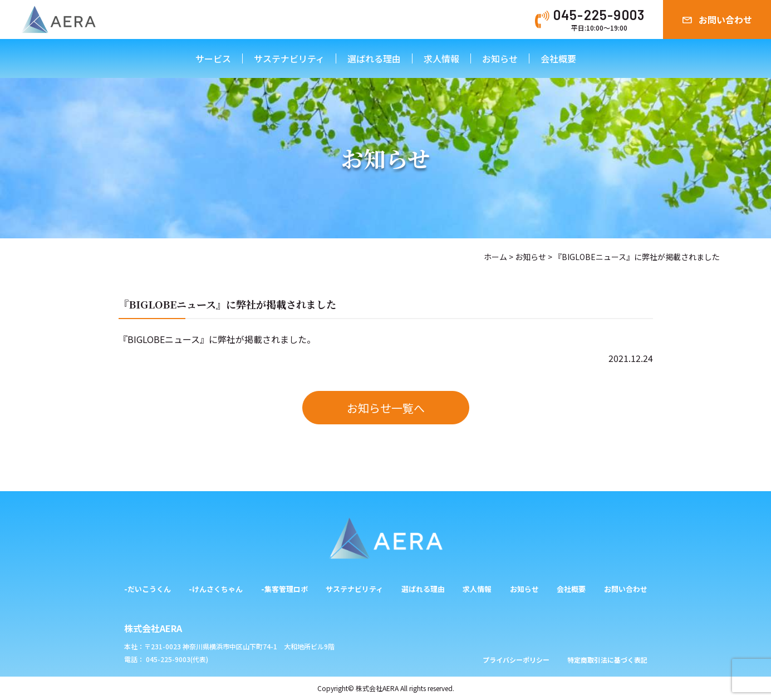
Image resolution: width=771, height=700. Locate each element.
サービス (213, 58)
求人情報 (441, 58)
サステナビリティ (289, 58)
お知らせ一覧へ (386, 408)
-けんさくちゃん (216, 589)
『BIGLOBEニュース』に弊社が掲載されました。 (217, 339)
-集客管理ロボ (284, 589)
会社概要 (558, 58)
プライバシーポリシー (516, 660)
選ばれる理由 (374, 58)
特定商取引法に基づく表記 (607, 660)
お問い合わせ (725, 19)
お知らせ (500, 58)
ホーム (495, 257)
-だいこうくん (148, 589)
